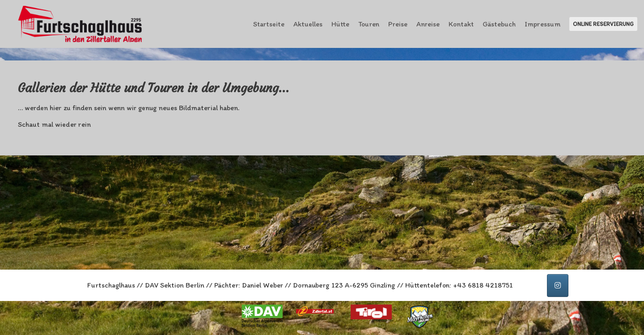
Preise (398, 24)
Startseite (269, 24)
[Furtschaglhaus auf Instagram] (558, 286)
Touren (369, 24)
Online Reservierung (603, 24)
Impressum (542, 24)
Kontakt (461, 24)
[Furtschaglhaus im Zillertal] (81, 24)
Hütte (340, 24)
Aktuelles (308, 24)
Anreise (428, 24)
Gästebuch (499, 24)
